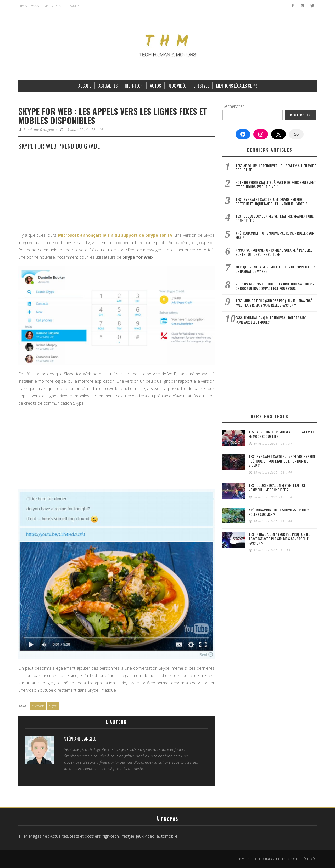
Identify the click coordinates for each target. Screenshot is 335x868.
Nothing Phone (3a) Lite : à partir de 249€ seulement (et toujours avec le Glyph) (276, 184)
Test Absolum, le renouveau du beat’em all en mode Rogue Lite (276, 168)
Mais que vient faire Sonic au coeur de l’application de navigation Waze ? (275, 269)
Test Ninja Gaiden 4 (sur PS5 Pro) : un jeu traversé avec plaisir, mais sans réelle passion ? (274, 303)
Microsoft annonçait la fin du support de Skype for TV (115, 235)
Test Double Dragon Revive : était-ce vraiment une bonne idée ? (275, 218)
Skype (53, 706)
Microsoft (38, 706)
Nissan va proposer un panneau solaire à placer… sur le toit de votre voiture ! (274, 252)
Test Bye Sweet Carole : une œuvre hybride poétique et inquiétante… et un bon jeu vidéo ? (271, 201)
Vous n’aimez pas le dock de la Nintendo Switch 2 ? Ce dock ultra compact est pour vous (275, 286)
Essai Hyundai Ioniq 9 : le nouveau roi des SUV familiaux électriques (271, 320)
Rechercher (233, 106)
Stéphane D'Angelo (39, 130)
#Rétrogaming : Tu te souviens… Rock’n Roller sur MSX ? (275, 235)
